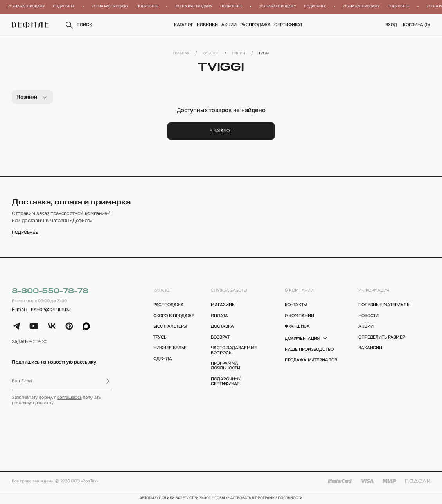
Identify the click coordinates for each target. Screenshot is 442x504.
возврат (220, 337)
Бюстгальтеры (170, 326)
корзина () (417, 25)
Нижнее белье (170, 348)
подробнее (25, 232)
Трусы (160, 337)
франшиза (297, 326)
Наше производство (309, 349)
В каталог (221, 131)
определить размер (382, 337)
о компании (299, 290)
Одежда (163, 359)
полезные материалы (384, 305)
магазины (223, 305)
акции (366, 326)
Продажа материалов (311, 360)
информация (374, 290)
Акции (229, 25)
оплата (219, 316)
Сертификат (289, 25)
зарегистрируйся (193, 498)
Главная (181, 53)
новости (368, 316)
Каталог (184, 25)
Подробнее (66, 6)
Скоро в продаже (174, 316)
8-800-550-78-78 (50, 291)
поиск (78, 25)
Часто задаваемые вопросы (234, 350)
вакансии (370, 348)
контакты (296, 305)
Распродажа (256, 25)
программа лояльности (225, 366)
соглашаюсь (70, 397)
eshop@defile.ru (51, 310)
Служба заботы (229, 290)
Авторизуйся (153, 498)
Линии (239, 53)
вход (391, 25)
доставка (222, 326)
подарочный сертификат (226, 381)
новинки (208, 25)
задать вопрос (29, 341)
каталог (163, 290)
